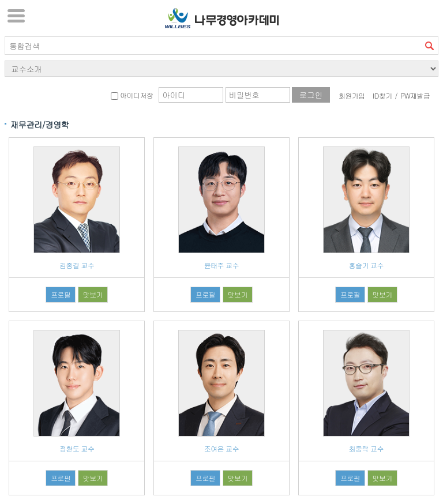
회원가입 (352, 95)
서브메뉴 (16, 16)
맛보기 (93, 294)
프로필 (61, 294)
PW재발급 (415, 95)
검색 (429, 46)
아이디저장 (132, 95)
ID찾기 (382, 95)
